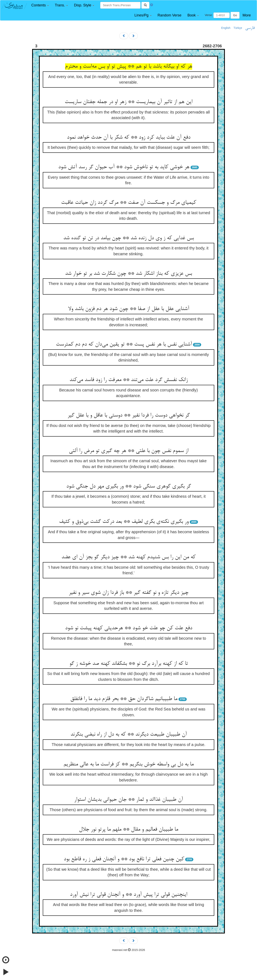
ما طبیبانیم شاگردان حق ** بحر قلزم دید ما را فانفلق (124, 699)
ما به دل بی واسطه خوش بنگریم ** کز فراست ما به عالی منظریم (128, 764)
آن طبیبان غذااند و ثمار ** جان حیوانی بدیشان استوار (128, 800)
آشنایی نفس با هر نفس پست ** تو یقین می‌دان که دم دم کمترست (124, 345)
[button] (40, 5)
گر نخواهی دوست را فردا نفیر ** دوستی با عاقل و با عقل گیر (129, 416)
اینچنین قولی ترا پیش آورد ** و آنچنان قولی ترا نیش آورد (128, 895)
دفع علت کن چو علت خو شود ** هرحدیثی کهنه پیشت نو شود (129, 628)
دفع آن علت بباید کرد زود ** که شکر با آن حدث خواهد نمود (129, 138)
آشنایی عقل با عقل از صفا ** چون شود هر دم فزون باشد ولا (129, 309)
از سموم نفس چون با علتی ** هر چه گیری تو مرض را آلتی (129, 451)
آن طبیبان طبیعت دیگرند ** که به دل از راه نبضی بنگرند (129, 735)
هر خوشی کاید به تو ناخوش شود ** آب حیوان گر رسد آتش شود (124, 167)
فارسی (250, 28)
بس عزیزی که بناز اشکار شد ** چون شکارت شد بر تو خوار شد (128, 274)
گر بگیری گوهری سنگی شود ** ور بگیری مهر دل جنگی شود (129, 486)
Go (235, 15)
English (226, 28)
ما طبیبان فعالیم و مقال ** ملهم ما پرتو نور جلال (128, 830)
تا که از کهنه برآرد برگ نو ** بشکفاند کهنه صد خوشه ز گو (129, 664)
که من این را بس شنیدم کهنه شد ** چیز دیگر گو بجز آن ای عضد (128, 557)
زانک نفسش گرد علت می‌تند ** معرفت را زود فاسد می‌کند (129, 380)
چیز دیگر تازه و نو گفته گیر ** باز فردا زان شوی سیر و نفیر (128, 593)
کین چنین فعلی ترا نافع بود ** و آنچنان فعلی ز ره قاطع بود (124, 859)
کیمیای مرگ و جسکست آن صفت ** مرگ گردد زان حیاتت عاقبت (129, 203)
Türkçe (238, 28)
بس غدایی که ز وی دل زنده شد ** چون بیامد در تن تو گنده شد (128, 238)
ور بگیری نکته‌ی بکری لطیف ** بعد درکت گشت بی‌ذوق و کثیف (124, 522)
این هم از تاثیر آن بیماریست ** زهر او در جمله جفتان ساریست (128, 102)
